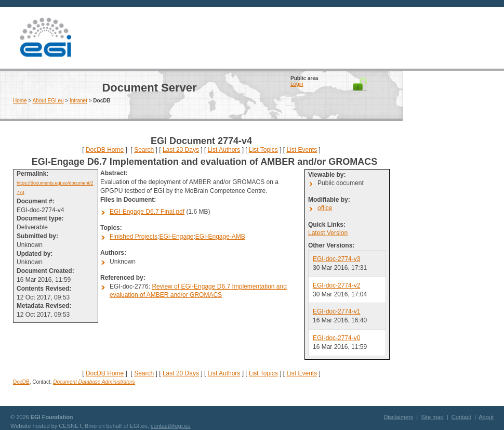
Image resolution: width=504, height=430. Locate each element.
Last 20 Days (181, 150)
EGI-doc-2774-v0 (336, 338)
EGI (45, 38)
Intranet (78, 101)
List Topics (263, 150)
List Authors (224, 150)
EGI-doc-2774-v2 (336, 285)
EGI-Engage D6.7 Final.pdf (147, 212)
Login (297, 84)
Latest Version (328, 233)
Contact (461, 417)
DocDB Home (105, 150)
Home (20, 101)
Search (144, 150)
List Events (302, 150)
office (325, 208)
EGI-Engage (176, 237)
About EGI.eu (48, 101)
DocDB (21, 382)
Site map (432, 417)
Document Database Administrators (94, 382)
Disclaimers (398, 417)
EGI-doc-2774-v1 (336, 311)
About (486, 417)
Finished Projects (134, 237)
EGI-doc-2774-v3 (336, 259)
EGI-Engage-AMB (220, 237)
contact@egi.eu (171, 426)
